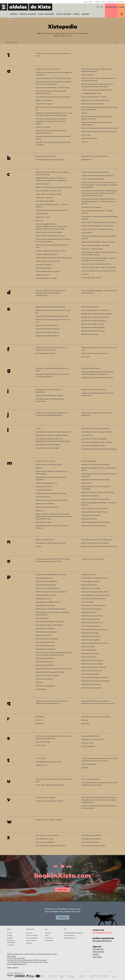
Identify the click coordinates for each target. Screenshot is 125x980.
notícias (97, 2)
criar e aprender (46, 14)
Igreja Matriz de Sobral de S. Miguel (49, 395)
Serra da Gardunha (43, 742)
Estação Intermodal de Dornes (93, 331)
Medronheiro (86, 483)
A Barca (84, 113)
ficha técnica (114, 976)
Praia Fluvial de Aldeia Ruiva (46, 581)
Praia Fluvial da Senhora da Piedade (95, 681)
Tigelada (85, 768)
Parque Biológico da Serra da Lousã (95, 595)
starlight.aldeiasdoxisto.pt (73, 933)
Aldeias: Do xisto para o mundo (48, 69)
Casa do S (39, 221)
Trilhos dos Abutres (89, 764)
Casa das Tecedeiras (44, 265)
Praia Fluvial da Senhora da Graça (94, 629)
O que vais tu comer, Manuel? (93, 559)
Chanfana (85, 274)
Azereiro (85, 142)
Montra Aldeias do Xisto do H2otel (49, 464)
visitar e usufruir (28, 14)
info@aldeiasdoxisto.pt (19, 964)
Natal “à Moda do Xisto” (45, 540)
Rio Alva (84, 720)
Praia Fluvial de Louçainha (91, 671)
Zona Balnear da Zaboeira (91, 835)
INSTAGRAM (98, 952)
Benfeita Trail (87, 160)
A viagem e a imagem (44, 104)
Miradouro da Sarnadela (91, 515)
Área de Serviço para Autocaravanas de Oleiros (100, 128)
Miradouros (40, 510)
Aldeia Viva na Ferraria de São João (95, 100)
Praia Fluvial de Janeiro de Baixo (94, 667)
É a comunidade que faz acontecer (95, 310)
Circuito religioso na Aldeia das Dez (95, 172)
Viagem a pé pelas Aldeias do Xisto (49, 801)
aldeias (14, 14)
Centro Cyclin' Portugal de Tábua (49, 194)
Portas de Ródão (88, 647)
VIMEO (96, 954)
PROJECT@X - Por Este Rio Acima (94, 578)
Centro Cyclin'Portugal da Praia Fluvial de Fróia (54, 187)
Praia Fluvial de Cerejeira (91, 588)
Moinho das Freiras (43, 497)
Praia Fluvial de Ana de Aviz (92, 616)
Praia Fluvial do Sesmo (44, 662)
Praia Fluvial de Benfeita (45, 665)
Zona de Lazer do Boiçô (45, 842)
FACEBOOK (98, 949)
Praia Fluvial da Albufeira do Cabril (95, 643)
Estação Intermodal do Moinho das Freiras (52, 316)
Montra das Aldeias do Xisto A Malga (96, 522)
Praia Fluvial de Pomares (91, 636)
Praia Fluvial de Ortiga (90, 633)
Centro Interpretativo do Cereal (48, 271)
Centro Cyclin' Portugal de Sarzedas (95, 245)
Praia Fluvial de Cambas (91, 619)
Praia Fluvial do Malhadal (45, 628)
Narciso (38, 546)
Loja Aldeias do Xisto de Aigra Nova (95, 428)
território (29, 933)
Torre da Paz (41, 758)
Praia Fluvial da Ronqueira (46, 585)
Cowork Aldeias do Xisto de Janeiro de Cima (99, 271)
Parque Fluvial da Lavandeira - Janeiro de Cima (54, 669)
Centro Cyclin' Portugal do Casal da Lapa (97, 226)
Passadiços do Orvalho (90, 653)
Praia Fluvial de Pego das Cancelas (95, 678)
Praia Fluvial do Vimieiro (45, 658)
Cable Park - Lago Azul (44, 198)
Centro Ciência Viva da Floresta (48, 261)
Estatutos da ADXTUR (90, 307)
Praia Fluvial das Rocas (44, 578)
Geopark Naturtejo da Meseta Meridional (97, 378)
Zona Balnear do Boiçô (90, 842)
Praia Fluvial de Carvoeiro (45, 649)
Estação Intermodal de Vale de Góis (95, 317)
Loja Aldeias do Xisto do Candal (48, 445)
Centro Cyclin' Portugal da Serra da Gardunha (99, 222)
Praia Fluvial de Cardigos (91, 684)
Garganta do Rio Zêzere (91, 368)
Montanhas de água (43, 522)
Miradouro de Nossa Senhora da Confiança (98, 492)
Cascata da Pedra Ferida (45, 201)
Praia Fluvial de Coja (89, 585)
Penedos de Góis (42, 618)
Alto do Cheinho (88, 75)
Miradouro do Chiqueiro (45, 504)
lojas (103, 2)
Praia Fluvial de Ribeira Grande (47, 588)
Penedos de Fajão (88, 650)
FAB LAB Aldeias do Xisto (45, 353)
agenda (85, 14)
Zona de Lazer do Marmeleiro (47, 835)
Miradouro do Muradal (90, 496)
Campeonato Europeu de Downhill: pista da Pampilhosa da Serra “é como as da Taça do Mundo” (99, 201)
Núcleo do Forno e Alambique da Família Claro (99, 546)
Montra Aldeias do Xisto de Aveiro (95, 508)
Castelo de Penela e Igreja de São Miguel (97, 176)
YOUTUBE (97, 957)
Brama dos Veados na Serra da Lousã (50, 160)
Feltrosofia (85, 357)
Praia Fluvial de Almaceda (91, 688)
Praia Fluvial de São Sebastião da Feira (50, 609)
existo (76, 14)
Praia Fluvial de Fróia (44, 635)
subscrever (62, 917)
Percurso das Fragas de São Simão (95, 592)
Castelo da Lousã (42, 275)
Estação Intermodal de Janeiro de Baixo (97, 314)
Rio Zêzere (40, 717)
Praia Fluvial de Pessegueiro (92, 660)
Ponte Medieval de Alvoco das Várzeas (51, 592)
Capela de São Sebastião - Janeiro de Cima (98, 242)
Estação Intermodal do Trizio (93, 324)
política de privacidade (72, 976)
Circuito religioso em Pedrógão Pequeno (97, 229)
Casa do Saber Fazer (44, 268)
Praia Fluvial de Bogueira (45, 686)
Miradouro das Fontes (44, 486)
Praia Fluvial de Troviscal (45, 646)
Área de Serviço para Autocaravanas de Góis (53, 97)
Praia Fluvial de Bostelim (45, 642)
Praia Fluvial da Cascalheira (46, 632)
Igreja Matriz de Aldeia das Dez (93, 390)
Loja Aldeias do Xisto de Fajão (47, 448)
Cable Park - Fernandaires (91, 207)
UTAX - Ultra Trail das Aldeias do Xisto (50, 785)
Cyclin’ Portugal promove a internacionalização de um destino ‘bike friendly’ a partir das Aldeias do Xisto (51, 226)
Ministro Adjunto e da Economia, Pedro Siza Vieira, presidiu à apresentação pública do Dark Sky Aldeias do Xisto (54, 516)
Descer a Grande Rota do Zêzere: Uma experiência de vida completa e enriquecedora (51, 293)
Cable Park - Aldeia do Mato (92, 249)
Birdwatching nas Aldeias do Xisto (95, 156)
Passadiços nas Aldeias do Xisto (48, 602)
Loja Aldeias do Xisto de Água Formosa (97, 432)
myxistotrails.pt (69, 935)
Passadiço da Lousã (43, 599)
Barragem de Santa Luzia (45, 156)
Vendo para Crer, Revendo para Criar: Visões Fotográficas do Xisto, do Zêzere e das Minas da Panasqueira (99, 800)
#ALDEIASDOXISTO (102, 941)
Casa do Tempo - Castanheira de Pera (96, 264)
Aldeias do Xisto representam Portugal (97, 90)
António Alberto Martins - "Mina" (94, 97)
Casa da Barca (87, 233)
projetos (10, 938)
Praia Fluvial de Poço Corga (92, 664)
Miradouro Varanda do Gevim (47, 507)
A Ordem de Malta (43, 127)
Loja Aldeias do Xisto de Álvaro (93, 446)
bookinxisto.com (70, 938)
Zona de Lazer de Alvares (91, 839)
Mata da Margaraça (89, 461)
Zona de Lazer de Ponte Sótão (93, 846)
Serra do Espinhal (88, 746)
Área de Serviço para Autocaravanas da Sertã (99, 132)
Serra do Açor (41, 745)
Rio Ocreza (86, 724)
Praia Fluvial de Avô (89, 612)
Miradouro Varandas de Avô (46, 483)
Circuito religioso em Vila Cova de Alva (51, 251)
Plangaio (39, 682)
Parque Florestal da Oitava (46, 595)
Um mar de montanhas (90, 779)
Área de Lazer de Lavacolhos (93, 104)
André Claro (86, 135)
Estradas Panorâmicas (90, 334)
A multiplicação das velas (91, 93)
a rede (9, 933)
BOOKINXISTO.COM (102, 933)
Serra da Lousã (87, 743)
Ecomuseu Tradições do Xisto (93, 327)
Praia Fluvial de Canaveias (91, 609)
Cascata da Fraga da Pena (91, 278)
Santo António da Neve (90, 736)
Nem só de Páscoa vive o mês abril (95, 543)
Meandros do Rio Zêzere (45, 461)
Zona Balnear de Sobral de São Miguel (50, 846)
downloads (120, 2)
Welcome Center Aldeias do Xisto (49, 820)
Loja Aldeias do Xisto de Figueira (94, 439)
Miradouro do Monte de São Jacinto (95, 499)
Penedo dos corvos (89, 575)
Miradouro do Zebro (89, 519)
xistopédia (110, 2)
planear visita (62, 890)
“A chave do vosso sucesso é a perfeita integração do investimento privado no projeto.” (51, 121)
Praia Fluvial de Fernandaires (47, 639)
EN (102, 7)
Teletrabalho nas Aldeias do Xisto (49, 762)
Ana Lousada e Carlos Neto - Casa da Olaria (52, 88)
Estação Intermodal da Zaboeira (94, 321)
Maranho (39, 468)
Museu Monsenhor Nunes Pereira (94, 512)
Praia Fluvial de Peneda (90, 581)
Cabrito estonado (42, 184)
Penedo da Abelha (89, 657)
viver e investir (64, 14)
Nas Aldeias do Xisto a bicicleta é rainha (51, 543)
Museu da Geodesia (43, 490)
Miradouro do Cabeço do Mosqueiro (95, 464)
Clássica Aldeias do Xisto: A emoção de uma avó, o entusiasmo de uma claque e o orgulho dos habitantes (99, 185)
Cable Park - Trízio (43, 217)
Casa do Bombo (42, 214)
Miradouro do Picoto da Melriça (94, 526)
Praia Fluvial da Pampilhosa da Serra (50, 622)
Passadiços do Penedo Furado (93, 599)
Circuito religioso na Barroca (47, 254)
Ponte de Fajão (87, 602)
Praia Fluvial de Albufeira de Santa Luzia (51, 575)
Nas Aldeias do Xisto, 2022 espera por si (97, 540)
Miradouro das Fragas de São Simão (95, 480)
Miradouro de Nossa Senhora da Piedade (52, 500)
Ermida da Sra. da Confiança (46, 325)
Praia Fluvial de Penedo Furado (93, 605)
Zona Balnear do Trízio (44, 839)
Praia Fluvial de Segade (90, 640)
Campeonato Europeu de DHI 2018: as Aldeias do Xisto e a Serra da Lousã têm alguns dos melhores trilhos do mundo (99, 193)
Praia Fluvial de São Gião (45, 605)
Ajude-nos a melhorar (44, 100)
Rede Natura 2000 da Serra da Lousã (96, 717)
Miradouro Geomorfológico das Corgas (51, 493)
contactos (11, 945)
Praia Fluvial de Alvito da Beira (47, 675)
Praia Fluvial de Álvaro (44, 679)
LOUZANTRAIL (87, 435)
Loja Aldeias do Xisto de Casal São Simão (52, 435)
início (9, 18)
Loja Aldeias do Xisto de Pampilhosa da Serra (53, 432)
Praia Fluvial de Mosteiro (91, 626)
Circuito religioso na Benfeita (93, 179)
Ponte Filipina (41, 689)
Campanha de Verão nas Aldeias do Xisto (52, 210)
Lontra (38, 428)
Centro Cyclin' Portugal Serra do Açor (50, 236)
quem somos (88, 2)
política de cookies (62, 976)
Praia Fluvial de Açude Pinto (92, 623)
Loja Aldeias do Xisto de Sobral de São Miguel (99, 449)
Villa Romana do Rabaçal (45, 797)
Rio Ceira (39, 720)
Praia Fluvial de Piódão (90, 674)
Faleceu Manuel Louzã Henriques (94, 353)
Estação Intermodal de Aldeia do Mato (51, 307)
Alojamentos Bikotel (89, 138)
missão (10, 935)
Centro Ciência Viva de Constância (49, 232)
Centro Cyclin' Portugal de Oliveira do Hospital (54, 258)
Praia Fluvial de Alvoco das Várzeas (49, 625)
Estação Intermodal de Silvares (48, 329)
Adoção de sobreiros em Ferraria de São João (53, 78)
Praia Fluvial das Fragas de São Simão (50, 672)
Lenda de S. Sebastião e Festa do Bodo (97, 442)
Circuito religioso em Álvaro (46, 278)
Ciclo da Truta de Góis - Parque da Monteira (98, 267)
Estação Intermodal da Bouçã (47, 336)
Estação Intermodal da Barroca (48, 332)
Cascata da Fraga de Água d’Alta (48, 191)
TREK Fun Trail (41, 765)
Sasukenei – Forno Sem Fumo (93, 739)
